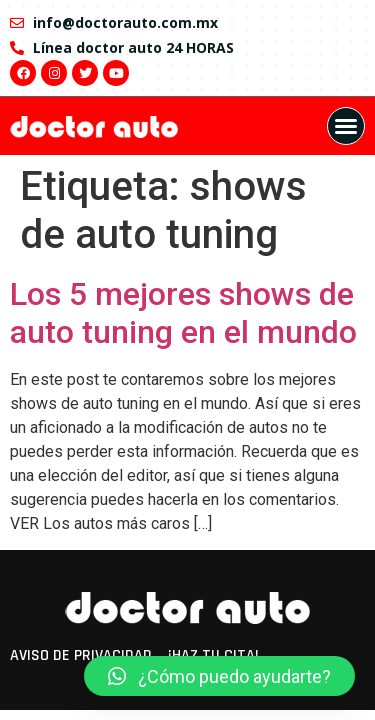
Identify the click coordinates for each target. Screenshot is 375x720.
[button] (346, 126)
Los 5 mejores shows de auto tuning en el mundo (183, 313)
